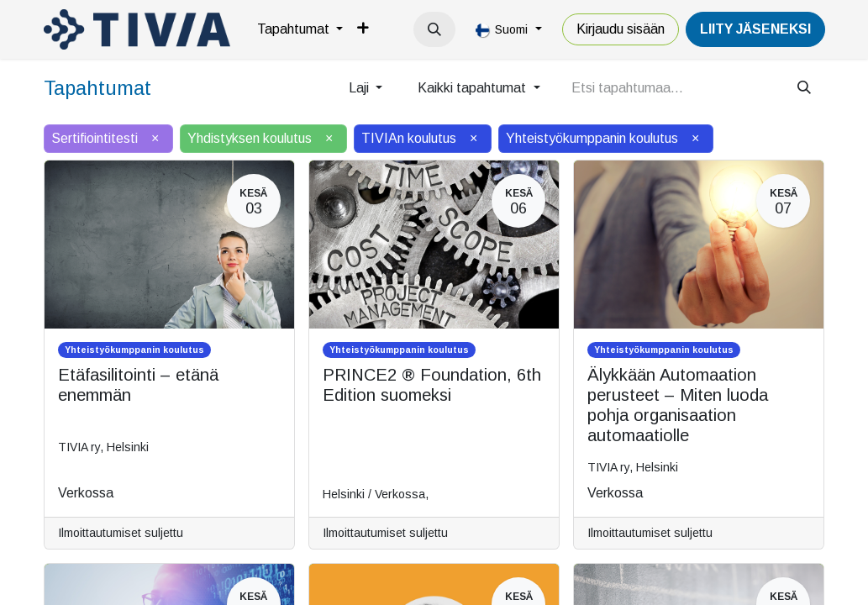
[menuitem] (300, 29)
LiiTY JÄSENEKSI (755, 29)
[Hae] (804, 88)
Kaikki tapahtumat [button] (473, 88)
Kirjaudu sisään (621, 29)
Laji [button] (360, 88)
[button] (434, 29)
